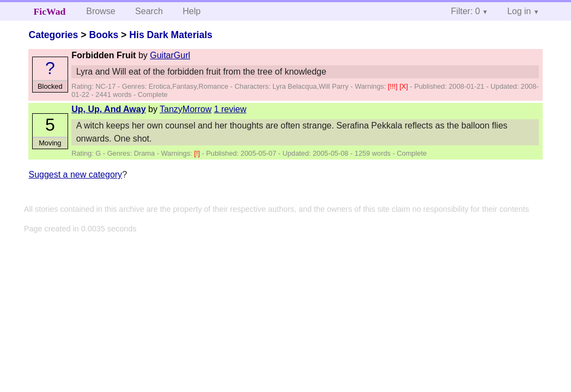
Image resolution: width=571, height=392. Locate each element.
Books (104, 35)
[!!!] (394, 86)
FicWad (50, 11)
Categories (53, 35)
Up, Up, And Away (108, 109)
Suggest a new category (75, 174)
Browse (101, 11)
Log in (519, 11)
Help (192, 11)
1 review (230, 109)
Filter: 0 (466, 11)
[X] (405, 86)
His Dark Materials (171, 35)
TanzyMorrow (186, 109)
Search (149, 11)
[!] (198, 153)
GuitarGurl (170, 55)
